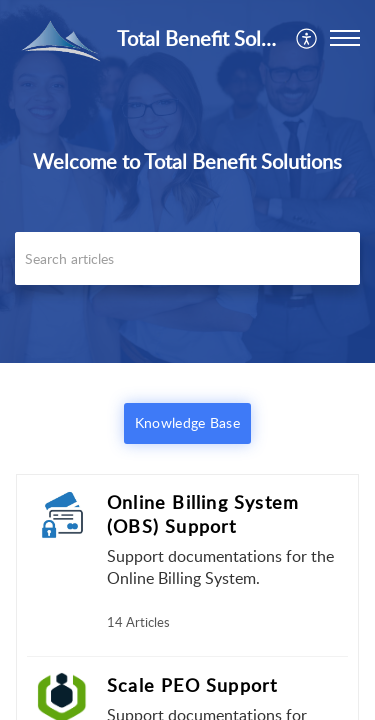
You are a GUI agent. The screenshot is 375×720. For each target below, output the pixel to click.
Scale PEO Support (192, 685)
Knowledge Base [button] (187, 422)
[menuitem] (307, 38)
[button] (307, 38)
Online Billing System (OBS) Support (203, 514)
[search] (187, 258)
